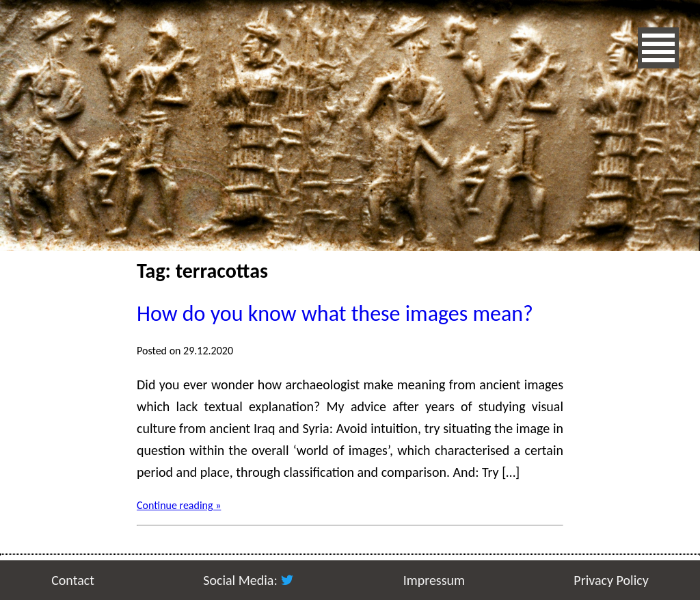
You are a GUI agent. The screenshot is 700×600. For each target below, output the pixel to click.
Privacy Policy (611, 580)
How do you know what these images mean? (335, 314)
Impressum (434, 580)
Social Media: (248, 580)
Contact (73, 580)
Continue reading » (179, 505)
